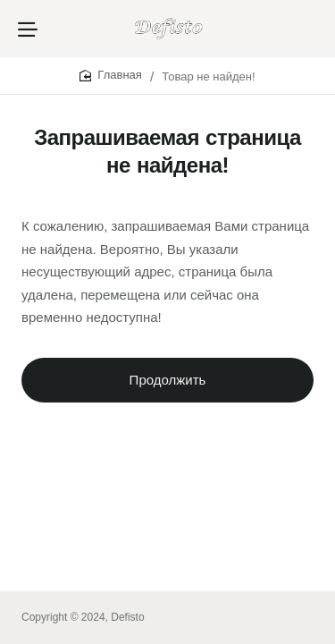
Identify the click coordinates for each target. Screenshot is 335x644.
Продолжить (168, 380)
